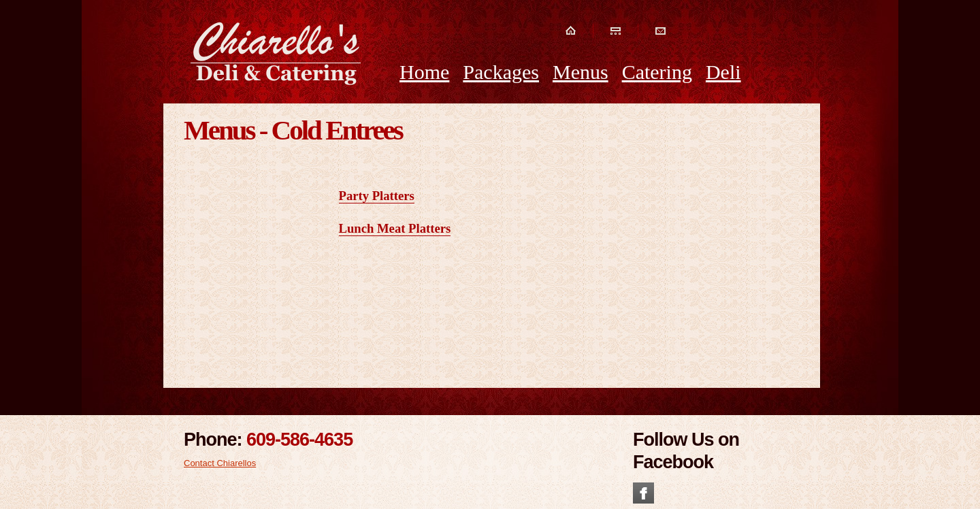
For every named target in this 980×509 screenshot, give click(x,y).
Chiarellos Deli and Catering (276, 53)
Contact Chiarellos (220, 463)
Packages (501, 72)
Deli (723, 72)
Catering (657, 72)
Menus (581, 72)
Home (424, 72)
